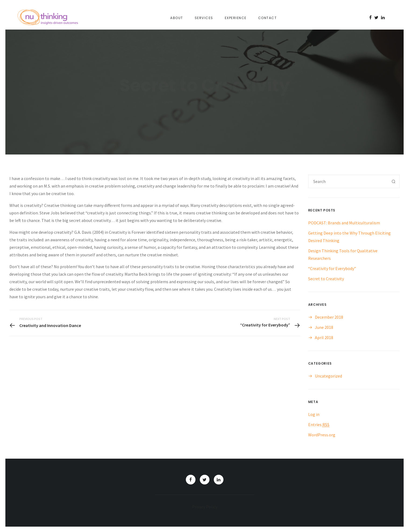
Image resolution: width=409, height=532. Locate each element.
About (177, 18)
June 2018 (324, 327)
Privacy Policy (205, 507)
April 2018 (324, 337)
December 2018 (329, 317)
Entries (319, 425)
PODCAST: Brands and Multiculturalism (344, 223)
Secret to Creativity (326, 279)
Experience (236, 18)
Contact (268, 18)
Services (204, 18)
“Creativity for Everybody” (332, 268)
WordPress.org (322, 435)
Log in (314, 414)
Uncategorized (328, 376)
